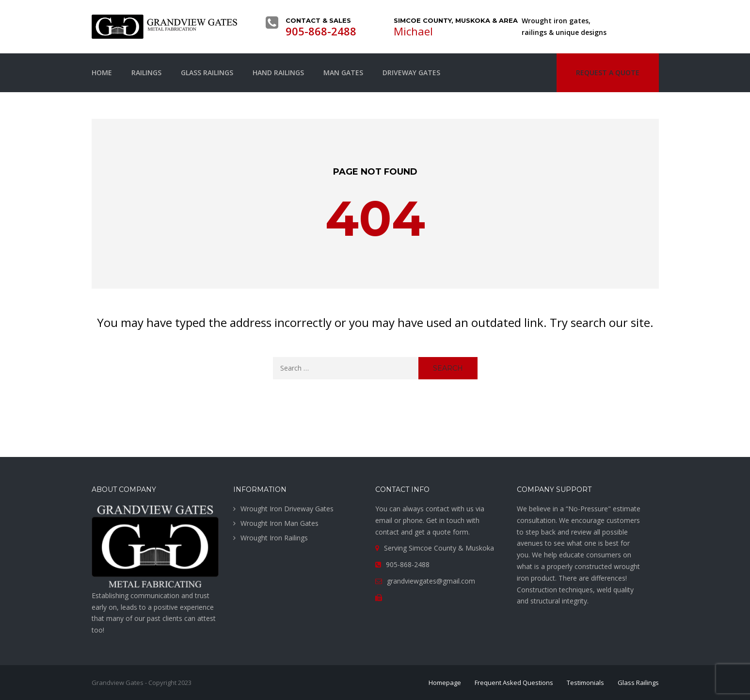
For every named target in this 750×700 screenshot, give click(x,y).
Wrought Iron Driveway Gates (287, 509)
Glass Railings (207, 73)
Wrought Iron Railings (274, 538)
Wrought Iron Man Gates (279, 523)
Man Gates (343, 73)
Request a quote (608, 73)
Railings (146, 73)
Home (102, 73)
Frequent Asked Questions (514, 683)
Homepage (445, 683)
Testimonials (585, 683)
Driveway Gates (411, 73)
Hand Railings (278, 73)
